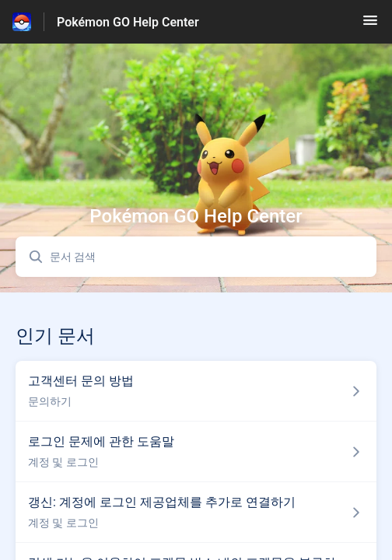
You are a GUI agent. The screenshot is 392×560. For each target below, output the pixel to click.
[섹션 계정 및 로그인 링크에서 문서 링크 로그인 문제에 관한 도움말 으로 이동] (196, 452)
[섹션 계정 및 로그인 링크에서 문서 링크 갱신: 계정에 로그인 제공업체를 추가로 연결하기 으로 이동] (196, 513)
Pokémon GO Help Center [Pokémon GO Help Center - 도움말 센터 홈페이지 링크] (128, 22)
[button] (370, 25)
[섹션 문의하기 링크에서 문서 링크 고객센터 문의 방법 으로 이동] (196, 391)
